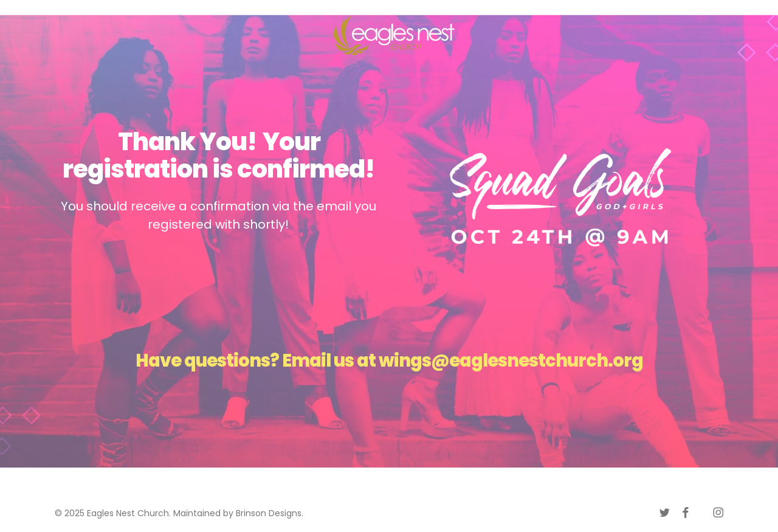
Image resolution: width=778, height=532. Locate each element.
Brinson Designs (269, 513)
